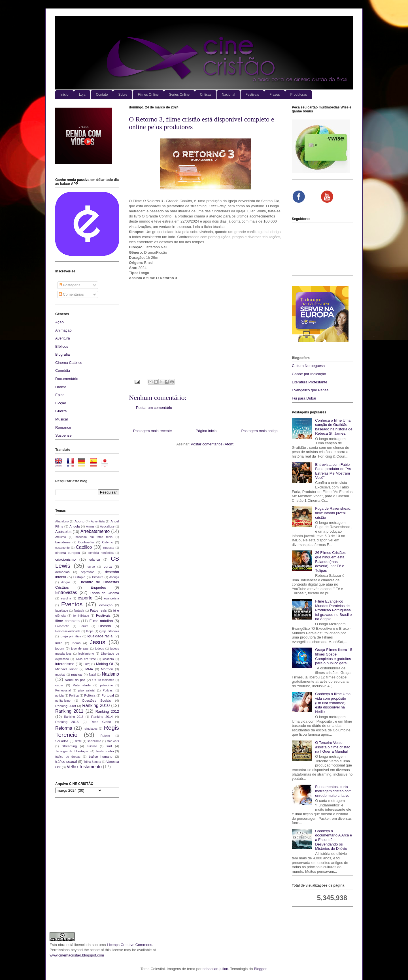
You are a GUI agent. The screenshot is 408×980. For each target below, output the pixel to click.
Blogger (260, 969)
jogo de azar (80, 649)
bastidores (63, 542)
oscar (59, 685)
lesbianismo (86, 654)
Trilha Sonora (92, 762)
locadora (108, 659)
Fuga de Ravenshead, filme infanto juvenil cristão (333, 513)
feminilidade (81, 616)
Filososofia (62, 626)
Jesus (97, 642)
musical (60, 675)
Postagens (70, 285)
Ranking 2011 (69, 711)
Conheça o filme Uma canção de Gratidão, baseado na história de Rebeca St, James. (334, 427)
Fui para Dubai (304, 398)
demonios (62, 572)
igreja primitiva (71, 636)
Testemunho (105, 751)
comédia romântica (101, 553)
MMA (89, 669)
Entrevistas (66, 593)
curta (108, 566)
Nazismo (110, 674)
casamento (62, 548)
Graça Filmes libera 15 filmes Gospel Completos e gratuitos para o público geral (334, 656)
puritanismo (63, 701)
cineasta (109, 548)
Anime (90, 527)
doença (114, 577)
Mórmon (107, 669)
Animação (63, 330)
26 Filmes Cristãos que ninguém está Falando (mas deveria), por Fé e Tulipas (330, 561)
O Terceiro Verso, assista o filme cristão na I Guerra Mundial (333, 747)
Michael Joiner (66, 669)
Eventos (72, 604)
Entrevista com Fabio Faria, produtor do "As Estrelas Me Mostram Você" (333, 471)
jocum (60, 648)
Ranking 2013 (74, 717)
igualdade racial (101, 636)
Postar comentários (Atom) (213, 444)
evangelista (111, 598)
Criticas (206, 95)
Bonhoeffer (86, 542)
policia (59, 696)
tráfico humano (101, 756)
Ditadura (98, 577)
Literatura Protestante (310, 382)
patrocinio (106, 685)
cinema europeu (68, 553)
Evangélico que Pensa (310, 390)
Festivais (252, 95)
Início (64, 95)
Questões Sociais (96, 700)
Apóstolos (63, 532)
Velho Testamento (84, 767)
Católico (84, 547)
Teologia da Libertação (72, 751)
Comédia (63, 371)
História (105, 626)
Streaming (69, 746)
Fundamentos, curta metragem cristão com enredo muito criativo (333, 791)
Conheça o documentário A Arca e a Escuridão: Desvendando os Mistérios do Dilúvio (333, 840)
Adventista (98, 521)
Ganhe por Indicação (309, 374)
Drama (61, 387)
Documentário (67, 379)
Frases (275, 95)
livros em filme (86, 659)
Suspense (63, 435)
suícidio (92, 746)
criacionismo (65, 559)
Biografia (62, 354)
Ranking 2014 (102, 717)
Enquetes (98, 587)
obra (62, 945)
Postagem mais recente (153, 431)
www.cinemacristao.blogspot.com (77, 955)
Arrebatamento (95, 531)
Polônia (90, 695)
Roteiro (105, 736)
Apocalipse (107, 527)
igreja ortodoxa (109, 631)
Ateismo (61, 537)
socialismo (94, 741)
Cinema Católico (69, 363)
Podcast (108, 690)
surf (109, 746)
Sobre (123, 95)
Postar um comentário (154, 408)
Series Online (179, 95)
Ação (59, 322)
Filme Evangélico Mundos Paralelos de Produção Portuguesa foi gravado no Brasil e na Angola (333, 610)
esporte (85, 598)
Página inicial (207, 431)
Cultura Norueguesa (308, 366)
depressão (88, 572)
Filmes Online (148, 95)
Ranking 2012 (107, 711)
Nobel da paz (75, 680)
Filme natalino (101, 621)
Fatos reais (98, 610)
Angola (75, 526)
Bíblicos (62, 346)
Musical (61, 419)
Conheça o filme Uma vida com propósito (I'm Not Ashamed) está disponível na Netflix (333, 703)
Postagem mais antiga (259, 431)
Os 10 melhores (103, 680)
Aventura (63, 338)
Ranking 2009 (66, 706)
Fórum (84, 626)
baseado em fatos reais (94, 537)
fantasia (79, 611)
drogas (66, 582)
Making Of (105, 664)
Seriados (62, 741)
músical (77, 674)
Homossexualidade (68, 631)
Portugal (108, 695)
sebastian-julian (215, 969)
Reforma (64, 728)
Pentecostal (63, 690)
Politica (74, 696)
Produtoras (299, 95)
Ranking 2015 (67, 722)
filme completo (67, 621)
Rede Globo (101, 722)
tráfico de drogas (68, 757)
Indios (76, 643)
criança (95, 559)
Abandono (62, 521)
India (59, 643)
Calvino (108, 542)
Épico (60, 395)
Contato (102, 95)
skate (78, 741)
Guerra (61, 411)
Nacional (229, 95)
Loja (82, 95)
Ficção (61, 403)
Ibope (90, 631)
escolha (66, 598)
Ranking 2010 (96, 705)
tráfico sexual (66, 762)
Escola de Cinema (104, 593)
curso (91, 567)
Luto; (87, 664)
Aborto (79, 521)
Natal (92, 675)
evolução (106, 605)
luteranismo (65, 664)
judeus (100, 649)
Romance (63, 427)
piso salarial (87, 690)
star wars (113, 741)
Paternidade (82, 685)
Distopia (79, 577)
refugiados (91, 729)
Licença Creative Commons (129, 945)
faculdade (62, 611)
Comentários (71, 294)
